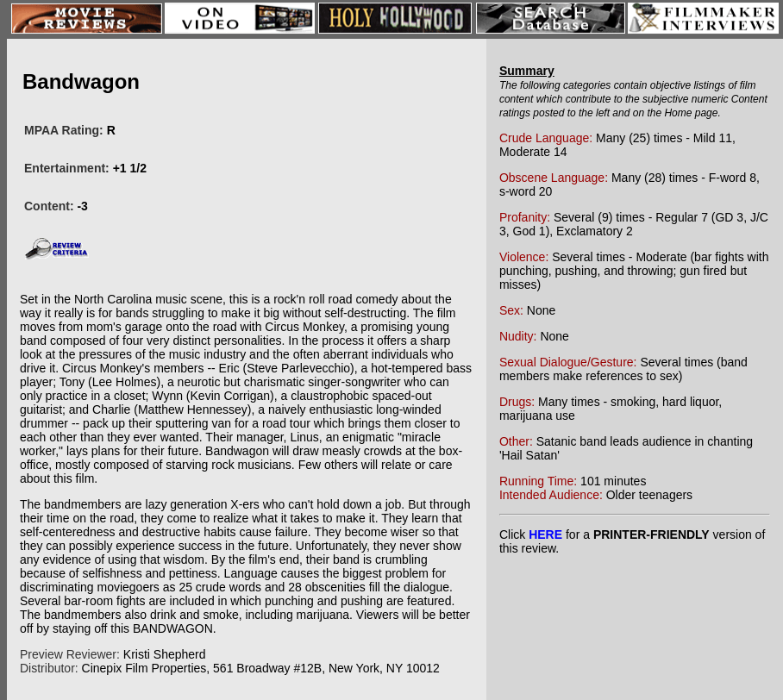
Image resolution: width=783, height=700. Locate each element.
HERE (545, 534)
